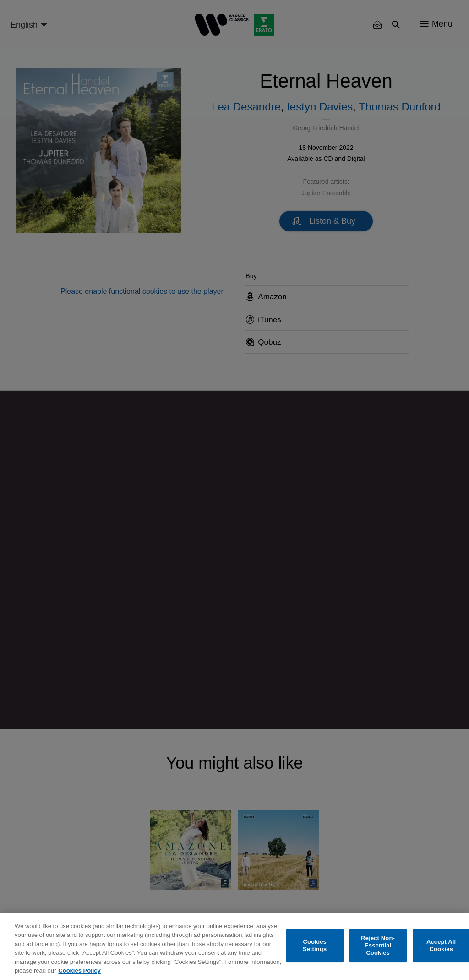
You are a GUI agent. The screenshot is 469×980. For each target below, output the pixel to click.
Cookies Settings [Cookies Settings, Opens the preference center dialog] (315, 945)
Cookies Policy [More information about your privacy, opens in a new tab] (79, 971)
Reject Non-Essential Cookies (378, 946)
